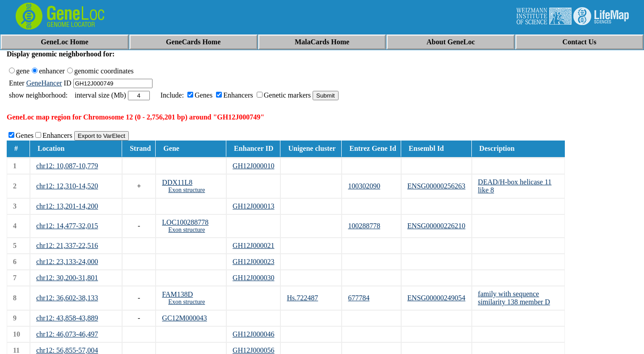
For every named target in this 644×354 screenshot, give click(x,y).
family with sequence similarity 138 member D (514, 298)
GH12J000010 (253, 166)
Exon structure (186, 190)
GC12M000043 (184, 318)
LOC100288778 (185, 222)
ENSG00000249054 (436, 298)
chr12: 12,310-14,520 (67, 186)
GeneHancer (44, 83)
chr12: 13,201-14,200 (67, 206)
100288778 (364, 226)
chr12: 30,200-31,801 (67, 278)
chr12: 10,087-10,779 (67, 166)
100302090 (364, 186)
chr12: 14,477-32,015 (67, 226)
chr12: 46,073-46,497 (67, 334)
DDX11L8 (177, 182)
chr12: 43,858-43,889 (67, 318)
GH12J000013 (253, 206)
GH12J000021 (253, 245)
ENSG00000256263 (436, 186)
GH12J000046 (253, 334)
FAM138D (177, 294)
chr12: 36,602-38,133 (67, 298)
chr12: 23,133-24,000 (67, 262)
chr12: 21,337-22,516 (67, 245)
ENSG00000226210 (436, 226)
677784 (359, 298)
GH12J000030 (253, 278)
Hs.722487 (302, 298)
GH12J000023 (253, 262)
